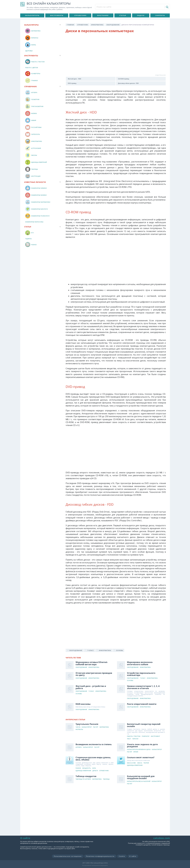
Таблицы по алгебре (83, 779)
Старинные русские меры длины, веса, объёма (93, 759)
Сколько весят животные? (141, 757)
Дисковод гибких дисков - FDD (128, 83)
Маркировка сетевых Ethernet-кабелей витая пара (92, 663)
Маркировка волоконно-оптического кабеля (140, 663)
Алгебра (79, 747)
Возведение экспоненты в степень (94, 744)
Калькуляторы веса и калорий (139, 781)
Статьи (123, 15)
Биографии (103, 15)
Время (136, 752)
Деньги (95, 771)
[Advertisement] (116, 55)
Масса (140, 763)
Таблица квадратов (86, 776)
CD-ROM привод (124, 79)
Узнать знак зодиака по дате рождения (142, 745)
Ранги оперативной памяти (142, 704)
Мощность (87, 768)
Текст (129, 739)
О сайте (133, 856)
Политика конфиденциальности (100, 856)
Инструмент (155, 736)
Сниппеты (160, 15)
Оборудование (113, 25)
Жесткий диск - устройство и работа (91, 687)
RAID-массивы (83, 704)
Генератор (146, 736)
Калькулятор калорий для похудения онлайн (141, 777)
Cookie (122, 856)
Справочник (80, 15)
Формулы (79, 729)
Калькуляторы (32, 15)
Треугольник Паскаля (87, 724)
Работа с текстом (134, 736)
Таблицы (106, 779)
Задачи (141, 15)
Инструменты (57, 15)
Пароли (135, 739)
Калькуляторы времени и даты (139, 750)
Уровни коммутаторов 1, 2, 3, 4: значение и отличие (143, 687)
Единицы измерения (83, 771)
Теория (146, 763)
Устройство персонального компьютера (141, 674)
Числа (78, 727)
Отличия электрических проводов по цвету (94, 674)
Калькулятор (87, 727)
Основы (130, 681)
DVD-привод (72, 83)
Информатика (97, 25)
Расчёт (96, 727)
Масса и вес (131, 763)
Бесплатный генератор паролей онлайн (144, 725)
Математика (104, 727)
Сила (94, 768)
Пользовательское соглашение (68, 856)
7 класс (143, 678)
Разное (78, 768)
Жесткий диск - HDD (74, 79)
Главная (70, 25)
